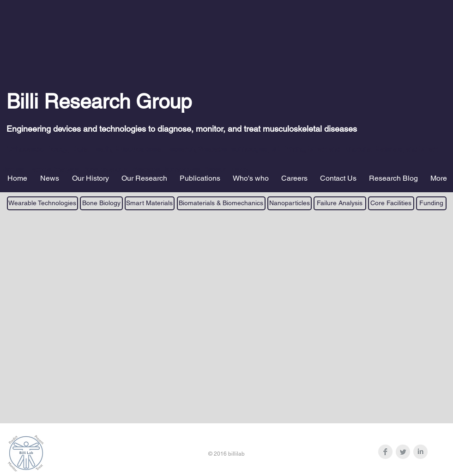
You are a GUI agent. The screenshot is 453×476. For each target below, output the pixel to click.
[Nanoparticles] (290, 203)
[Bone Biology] (101, 203)
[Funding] (431, 203)
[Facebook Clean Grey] (385, 452)
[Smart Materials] (150, 203)
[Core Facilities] (391, 203)
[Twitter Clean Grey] (403, 452)
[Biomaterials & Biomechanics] (221, 203)
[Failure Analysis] (340, 203)
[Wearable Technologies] (42, 203)
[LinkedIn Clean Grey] (420, 452)
